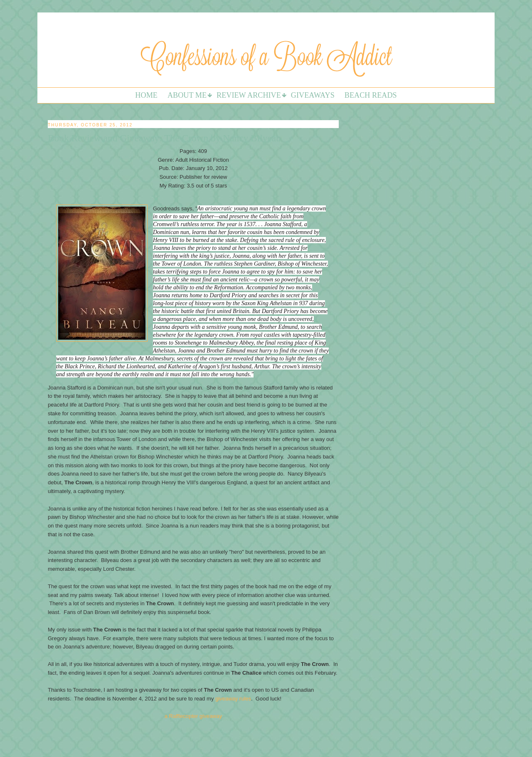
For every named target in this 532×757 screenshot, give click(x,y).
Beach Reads (371, 95)
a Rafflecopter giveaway (193, 716)
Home (146, 95)
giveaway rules (233, 699)
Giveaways (313, 95)
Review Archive (249, 95)
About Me (187, 95)
